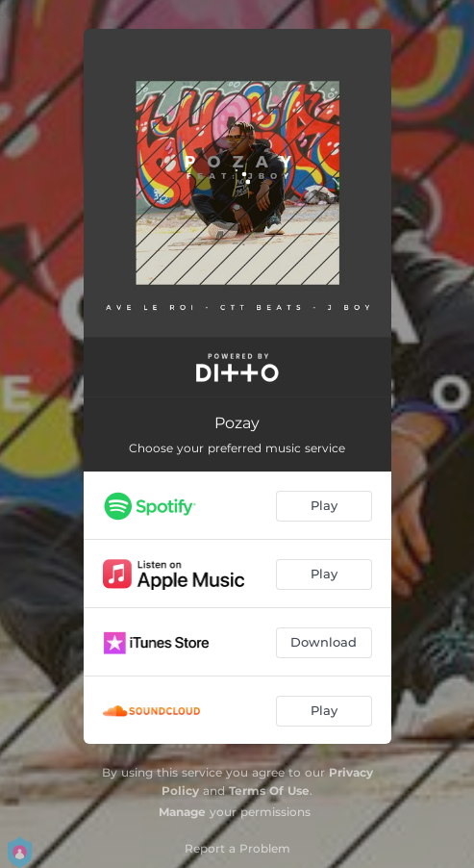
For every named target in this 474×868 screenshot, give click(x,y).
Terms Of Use (269, 791)
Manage (182, 812)
